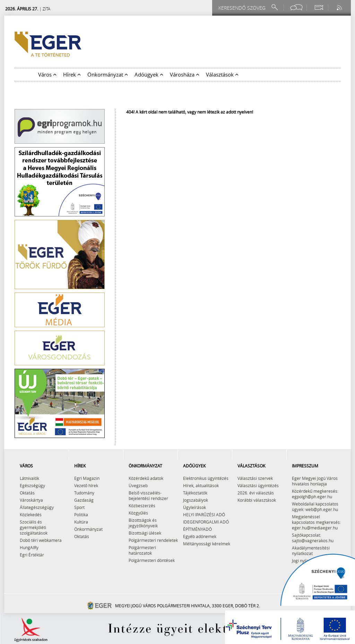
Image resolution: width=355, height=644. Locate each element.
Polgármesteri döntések (152, 560)
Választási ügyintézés (258, 485)
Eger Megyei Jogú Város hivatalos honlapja (315, 481)
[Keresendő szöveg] (243, 8)
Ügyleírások (194, 507)
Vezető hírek (86, 485)
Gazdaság (84, 500)
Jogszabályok (196, 500)
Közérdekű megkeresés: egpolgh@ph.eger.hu (315, 494)
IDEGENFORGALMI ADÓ (206, 522)
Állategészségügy (37, 507)
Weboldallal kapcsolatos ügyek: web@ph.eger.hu (315, 507)
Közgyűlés (138, 513)
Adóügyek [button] (149, 74)
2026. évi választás (256, 493)
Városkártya (31, 500)
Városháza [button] (185, 74)
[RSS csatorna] (340, 7)
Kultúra (81, 522)
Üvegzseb (138, 485)
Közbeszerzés (142, 506)
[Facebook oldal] (296, 7)
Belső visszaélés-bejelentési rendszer (148, 495)
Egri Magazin (87, 478)
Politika (81, 515)
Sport (79, 507)
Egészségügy (32, 485)
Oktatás (27, 493)
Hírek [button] (72, 74)
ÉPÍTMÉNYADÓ (197, 529)
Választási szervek (255, 478)
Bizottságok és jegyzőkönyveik (143, 523)
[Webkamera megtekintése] (319, 7)
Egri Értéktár (32, 555)
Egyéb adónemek (200, 536)
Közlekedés (31, 515)
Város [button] (47, 74)
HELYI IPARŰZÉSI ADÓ (204, 515)
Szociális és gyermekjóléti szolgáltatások (34, 527)
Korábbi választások (257, 500)
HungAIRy (29, 547)
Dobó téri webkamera (41, 540)
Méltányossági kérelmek (207, 544)
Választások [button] (222, 74)
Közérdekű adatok (146, 478)
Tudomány (84, 493)
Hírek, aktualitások (201, 485)
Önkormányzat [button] (108, 74)
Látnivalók (29, 478)
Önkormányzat (88, 529)
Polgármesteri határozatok (142, 550)
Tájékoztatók (195, 493)
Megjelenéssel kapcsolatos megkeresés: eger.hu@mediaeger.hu (316, 522)
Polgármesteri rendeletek (153, 540)
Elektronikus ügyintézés (206, 478)
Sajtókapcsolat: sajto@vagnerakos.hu (313, 538)
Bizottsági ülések (145, 533)
